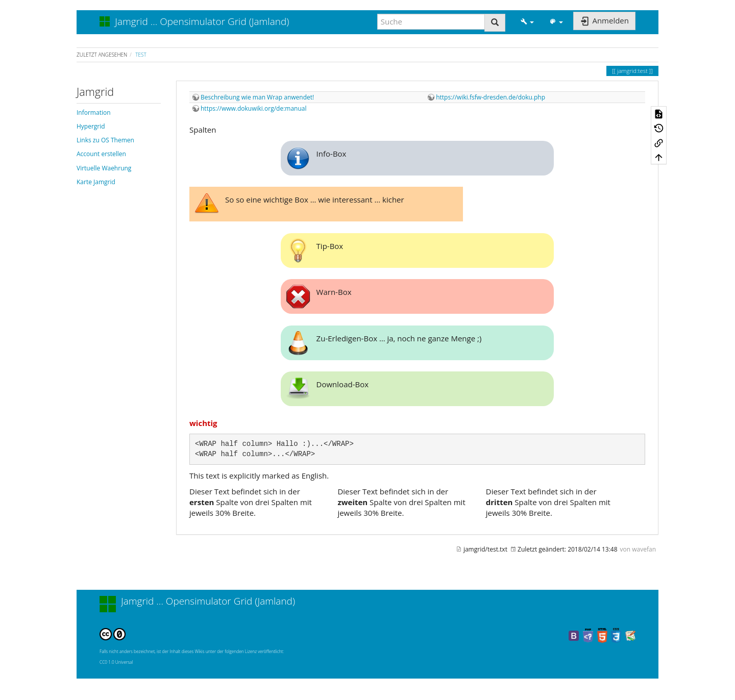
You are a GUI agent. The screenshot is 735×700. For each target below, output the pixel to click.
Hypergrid (91, 126)
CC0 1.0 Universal (116, 662)
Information (94, 112)
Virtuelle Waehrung (104, 168)
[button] (527, 22)
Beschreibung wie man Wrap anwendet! (257, 97)
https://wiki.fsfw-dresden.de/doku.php (491, 97)
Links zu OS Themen (105, 140)
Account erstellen (101, 154)
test (141, 55)
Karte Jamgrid (96, 182)
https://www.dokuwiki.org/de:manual (253, 108)
